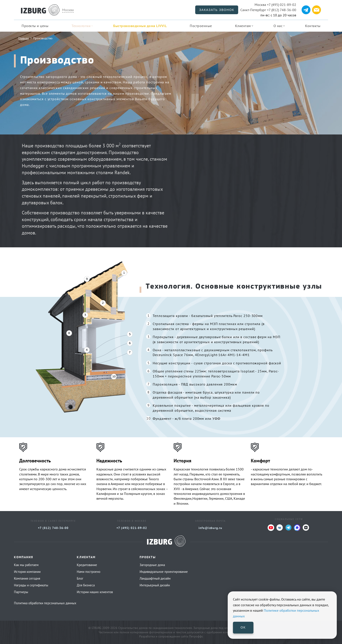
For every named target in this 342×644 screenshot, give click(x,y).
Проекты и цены (35, 26)
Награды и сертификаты (31, 585)
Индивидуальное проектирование (164, 572)
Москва (68, 10)
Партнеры (21, 592)
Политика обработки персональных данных (45, 603)
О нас (278, 26)
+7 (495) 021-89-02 (275, 5)
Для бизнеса (86, 585)
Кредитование (87, 565)
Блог (80, 578)
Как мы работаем (26, 565)
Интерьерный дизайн (155, 585)
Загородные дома (152, 565)
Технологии (81, 26)
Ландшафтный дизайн (155, 578)
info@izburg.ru (210, 528)
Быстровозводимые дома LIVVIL (140, 26)
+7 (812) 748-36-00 (268, 10)
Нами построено (89, 572)
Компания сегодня (27, 578)
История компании (27, 572)
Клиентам (243, 26)
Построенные (201, 26)
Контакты (313, 26)
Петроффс (196, 636)
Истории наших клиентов (95, 592)
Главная (24, 38)
